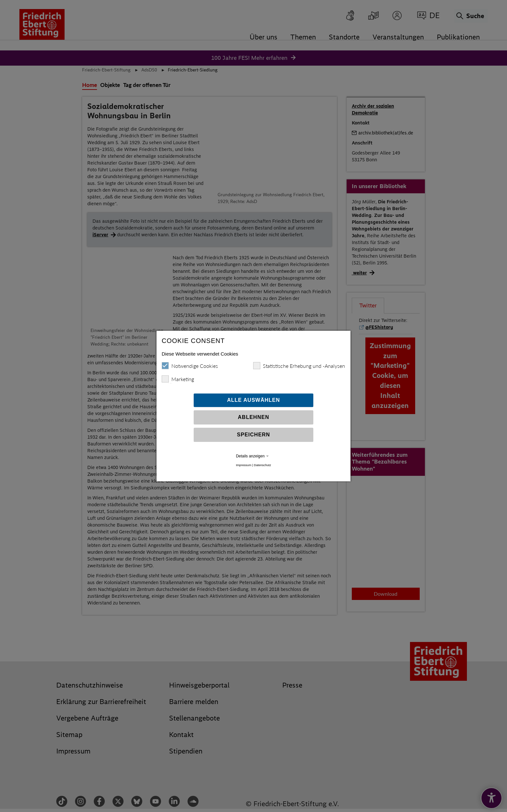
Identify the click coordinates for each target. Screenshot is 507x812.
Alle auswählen (253, 403)
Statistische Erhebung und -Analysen (299, 368)
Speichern (253, 437)
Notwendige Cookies (190, 368)
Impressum (244, 468)
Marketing (178, 381)
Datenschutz (262, 468)
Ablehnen (254, 420)
